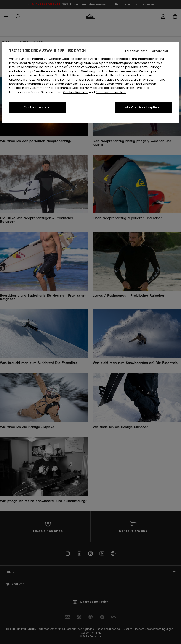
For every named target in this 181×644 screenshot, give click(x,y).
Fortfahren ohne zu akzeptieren (147, 51)
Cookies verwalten (38, 107)
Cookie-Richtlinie (76, 92)
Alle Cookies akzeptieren (143, 107)
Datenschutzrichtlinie (111, 92)
